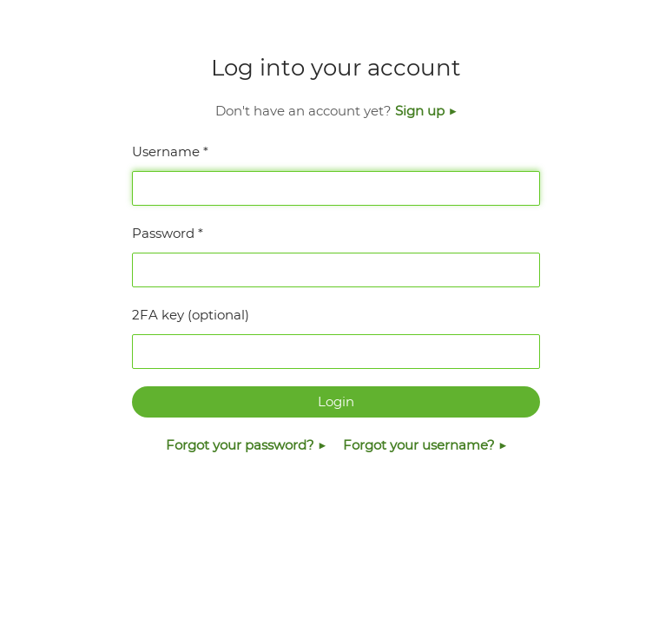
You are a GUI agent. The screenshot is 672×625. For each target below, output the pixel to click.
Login (336, 401)
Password (163, 233)
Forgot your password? (242, 445)
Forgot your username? (421, 445)
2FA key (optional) (191, 315)
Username (166, 151)
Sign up (422, 111)
